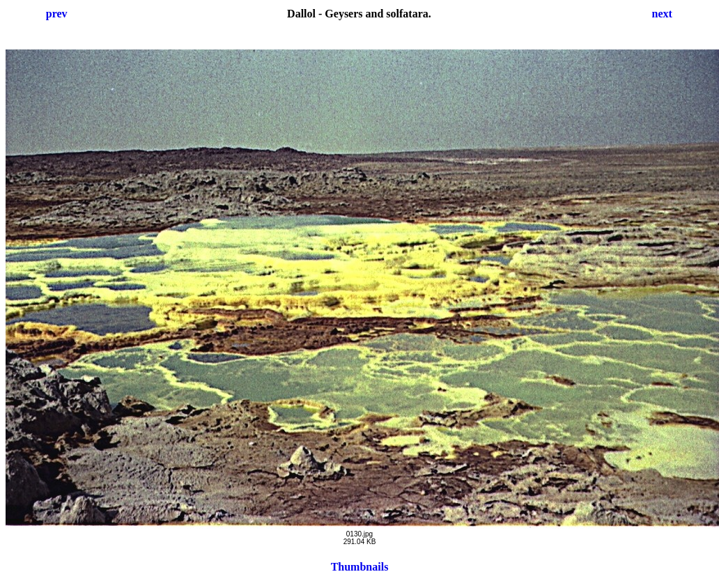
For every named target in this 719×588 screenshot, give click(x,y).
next (662, 14)
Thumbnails (360, 567)
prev (57, 14)
